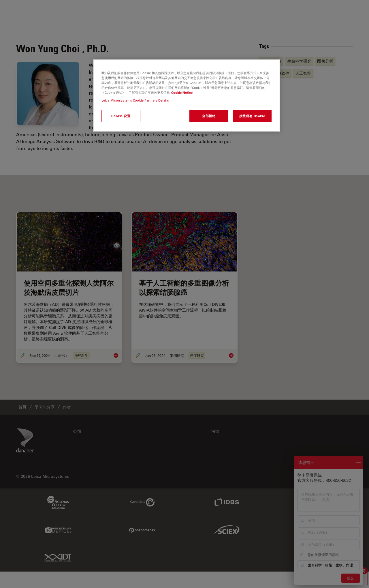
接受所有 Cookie (252, 116)
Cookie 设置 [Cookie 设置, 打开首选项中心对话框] (121, 116)
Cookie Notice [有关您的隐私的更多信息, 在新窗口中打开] (182, 92)
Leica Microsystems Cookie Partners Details (135, 100)
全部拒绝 (209, 116)
